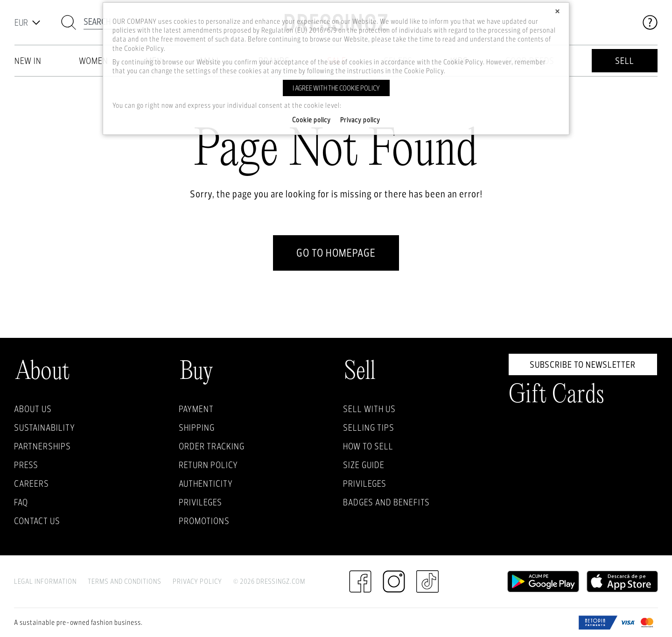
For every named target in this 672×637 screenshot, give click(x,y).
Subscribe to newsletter (583, 364)
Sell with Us (369, 409)
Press (26, 465)
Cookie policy (311, 120)
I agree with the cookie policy (336, 88)
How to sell (368, 446)
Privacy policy (360, 120)
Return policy (208, 465)
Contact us (37, 521)
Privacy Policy (197, 581)
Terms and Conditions (125, 581)
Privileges (200, 502)
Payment (196, 409)
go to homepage (336, 253)
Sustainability (45, 427)
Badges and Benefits (386, 502)
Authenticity (206, 483)
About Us (33, 409)
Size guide (364, 465)
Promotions (204, 521)
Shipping (197, 427)
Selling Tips (369, 427)
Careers (31, 483)
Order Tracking (212, 446)
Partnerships (42, 446)
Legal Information (45, 581)
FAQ (21, 502)
